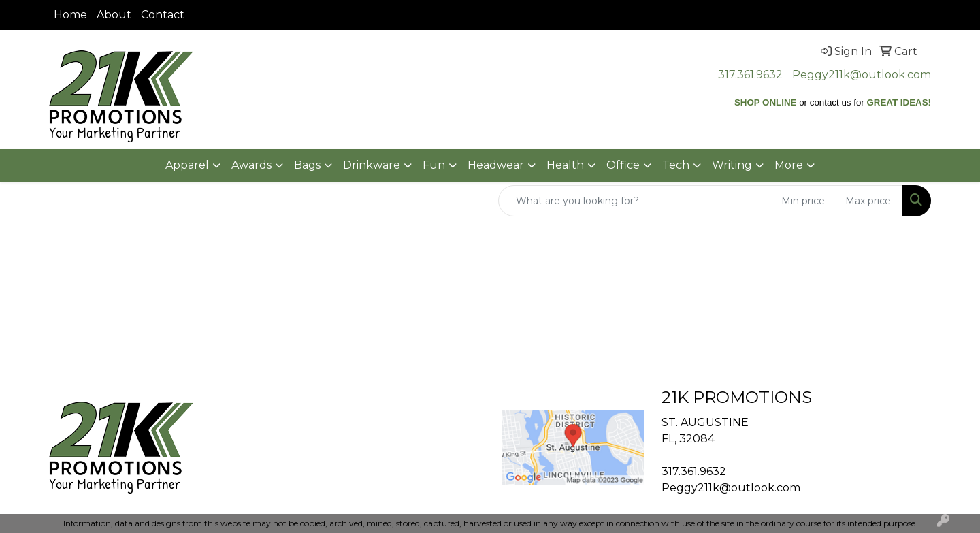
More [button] (789, 165)
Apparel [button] (187, 165)
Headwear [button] (496, 165)
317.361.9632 (750, 75)
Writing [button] (732, 165)
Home (70, 15)
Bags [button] (307, 165)
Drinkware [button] (372, 165)
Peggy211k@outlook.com (862, 75)
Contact (163, 15)
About (114, 15)
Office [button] (623, 165)
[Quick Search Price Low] (806, 201)
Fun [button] (434, 165)
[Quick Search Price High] (870, 201)
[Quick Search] (636, 201)
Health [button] (565, 165)
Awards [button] (251, 165)
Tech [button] (676, 165)
